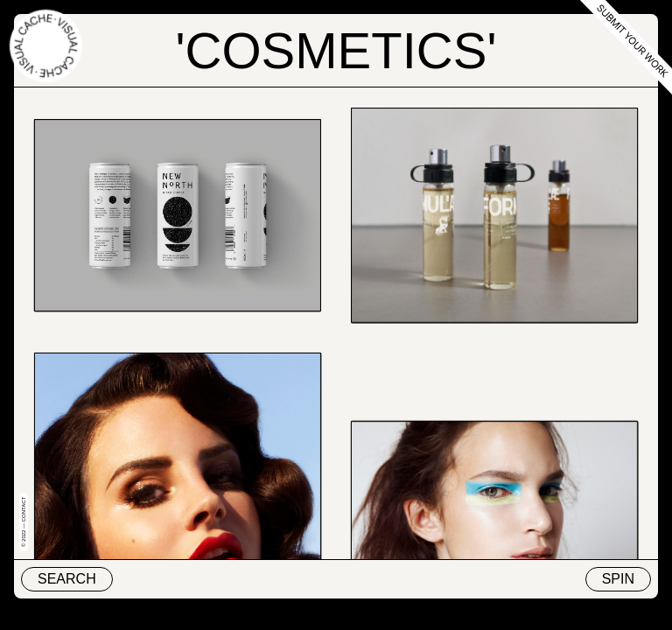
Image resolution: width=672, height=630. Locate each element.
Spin (618, 579)
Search (67, 579)
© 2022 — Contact (24, 522)
